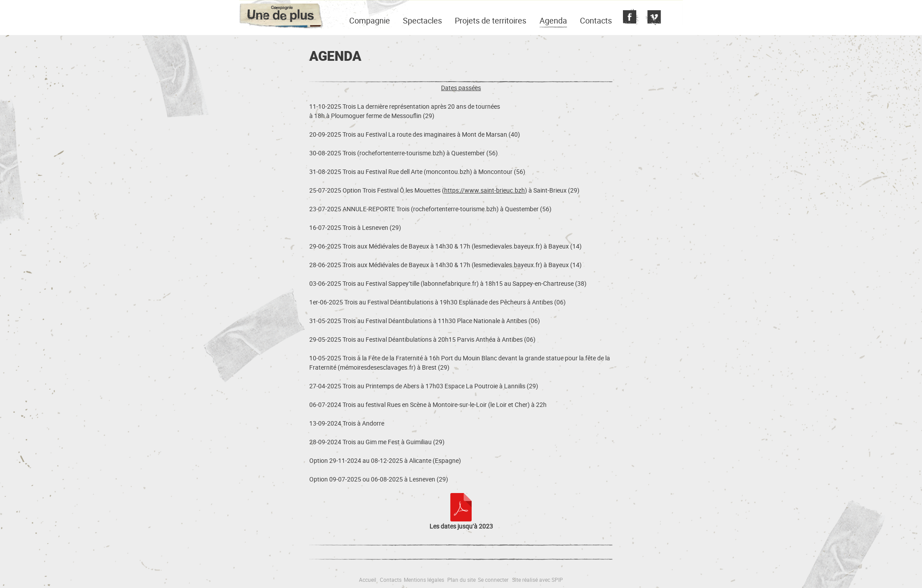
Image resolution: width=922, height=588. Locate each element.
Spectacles (422, 20)
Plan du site (461, 580)
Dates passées (461, 88)
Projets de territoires (491, 20)
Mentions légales (424, 580)
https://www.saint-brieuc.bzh (485, 190)
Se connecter (493, 580)
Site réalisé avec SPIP (538, 580)
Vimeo (652, 18)
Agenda (553, 20)
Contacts (596, 20)
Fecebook (630, 18)
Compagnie (370, 20)
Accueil (368, 580)
